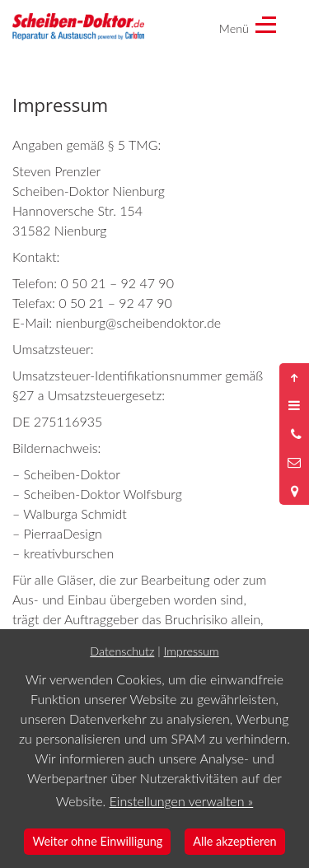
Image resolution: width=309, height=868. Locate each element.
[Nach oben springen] (294, 377)
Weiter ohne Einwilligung (97, 841)
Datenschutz (122, 651)
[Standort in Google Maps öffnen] (294, 491)
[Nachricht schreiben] (294, 462)
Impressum (192, 651)
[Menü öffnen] (294, 405)
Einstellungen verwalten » (182, 801)
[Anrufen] (294, 434)
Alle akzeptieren (234, 841)
